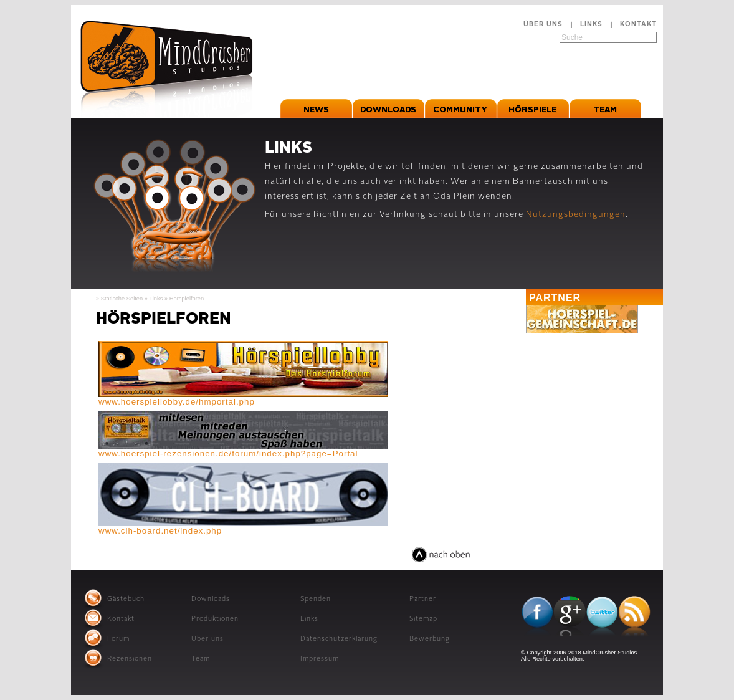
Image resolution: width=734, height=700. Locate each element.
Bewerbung (430, 639)
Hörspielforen (187, 299)
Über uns (543, 25)
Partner (423, 599)
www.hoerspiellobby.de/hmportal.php (177, 402)
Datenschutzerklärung (339, 639)
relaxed (391, 563)
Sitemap (423, 619)
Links (591, 25)
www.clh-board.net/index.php (160, 531)
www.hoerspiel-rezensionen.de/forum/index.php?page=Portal (228, 453)
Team (201, 659)
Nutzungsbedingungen (576, 215)
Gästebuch (126, 599)
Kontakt (638, 25)
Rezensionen (130, 659)
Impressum (320, 659)
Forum (118, 639)
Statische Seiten (122, 299)
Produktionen (215, 619)
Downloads (211, 599)
